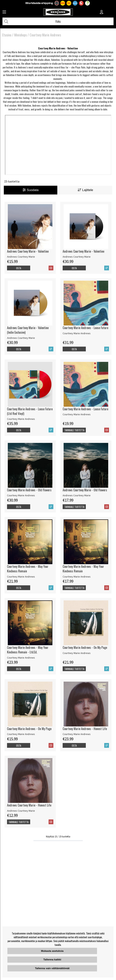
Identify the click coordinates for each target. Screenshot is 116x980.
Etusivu (7, 35)
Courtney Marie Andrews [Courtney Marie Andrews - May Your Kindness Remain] (21, 577)
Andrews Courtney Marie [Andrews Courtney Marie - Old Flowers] (77, 495)
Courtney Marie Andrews (45, 35)
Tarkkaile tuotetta (74, 430)
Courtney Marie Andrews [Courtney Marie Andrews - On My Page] (77, 653)
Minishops (21, 35)
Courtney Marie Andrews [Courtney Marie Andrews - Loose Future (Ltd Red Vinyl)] (21, 419)
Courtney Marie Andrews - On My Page (85, 647)
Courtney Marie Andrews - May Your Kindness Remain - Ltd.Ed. (28, 650)
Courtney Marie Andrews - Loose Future (85, 328)
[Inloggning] (102, 12)
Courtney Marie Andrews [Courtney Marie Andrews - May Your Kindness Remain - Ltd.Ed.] (21, 658)
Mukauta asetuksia (52, 951)
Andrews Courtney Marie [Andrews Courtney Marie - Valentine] (21, 257)
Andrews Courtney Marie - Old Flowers (85, 490)
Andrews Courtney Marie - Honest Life (29, 805)
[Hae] (58, 21)
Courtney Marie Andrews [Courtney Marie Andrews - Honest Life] (77, 734)
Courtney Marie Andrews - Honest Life (85, 729)
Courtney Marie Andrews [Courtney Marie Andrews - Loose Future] (77, 333)
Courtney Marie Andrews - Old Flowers (29, 490)
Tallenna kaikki (52, 960)
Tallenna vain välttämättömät (52, 968)
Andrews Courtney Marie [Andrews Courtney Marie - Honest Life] (21, 811)
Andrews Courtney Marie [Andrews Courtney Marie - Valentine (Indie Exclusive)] (21, 338)
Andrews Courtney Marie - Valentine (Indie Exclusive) (28, 330)
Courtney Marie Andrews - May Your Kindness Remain (28, 569)
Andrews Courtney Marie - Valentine (28, 251)
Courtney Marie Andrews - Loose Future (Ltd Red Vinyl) (30, 411)
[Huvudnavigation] (4, 12)
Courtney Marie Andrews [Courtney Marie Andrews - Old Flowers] (21, 495)
